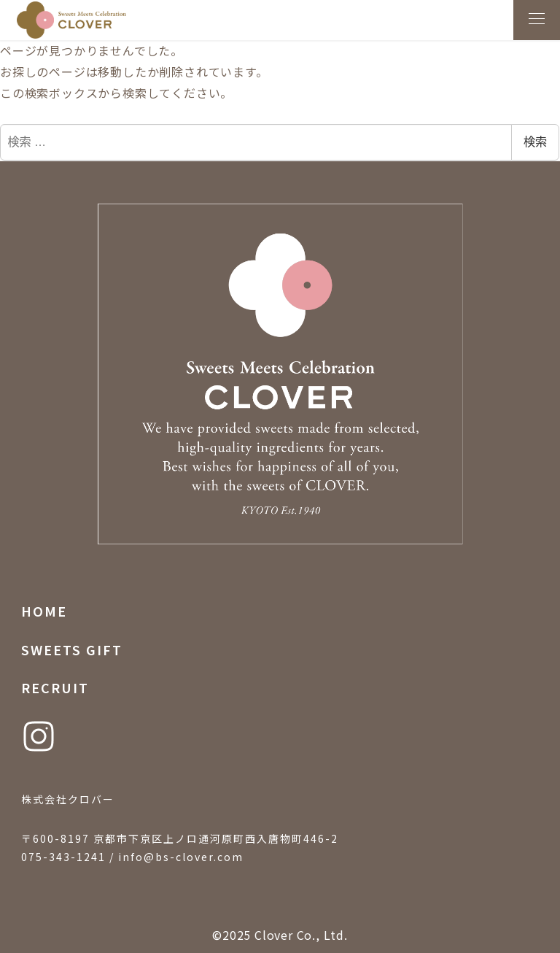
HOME (44, 611)
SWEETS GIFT (72, 649)
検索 (535, 142)
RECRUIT (55, 687)
